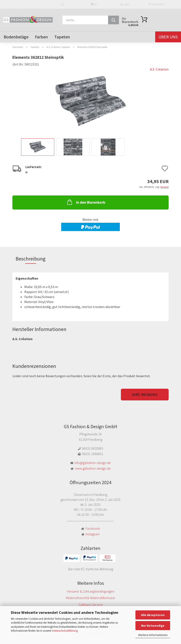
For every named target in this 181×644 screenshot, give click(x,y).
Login (125, 4)
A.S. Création (159, 69)
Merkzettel (156, 4)
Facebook (93, 528)
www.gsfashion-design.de (93, 468)
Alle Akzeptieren (153, 615)
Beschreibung (31, 259)
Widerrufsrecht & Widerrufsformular (90, 598)
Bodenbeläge (16, 37)
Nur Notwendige (153, 626)
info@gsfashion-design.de (93, 463)
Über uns (168, 37)
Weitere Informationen (153, 635)
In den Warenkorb (86, 202)
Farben (41, 37)
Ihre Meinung (145, 395)
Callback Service (91, 605)
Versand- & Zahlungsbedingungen (91, 591)
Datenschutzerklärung (65, 631)
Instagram (93, 534)
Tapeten (62, 37)
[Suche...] (114, 20)
